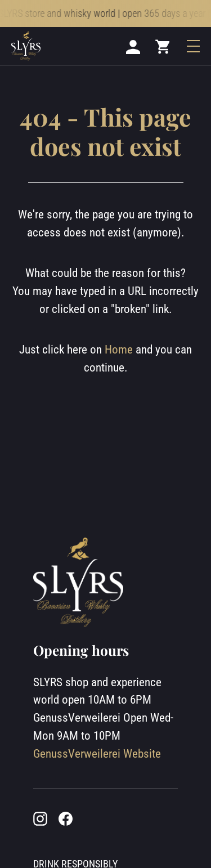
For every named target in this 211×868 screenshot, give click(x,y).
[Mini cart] (163, 46)
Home (119, 349)
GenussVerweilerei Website (97, 753)
